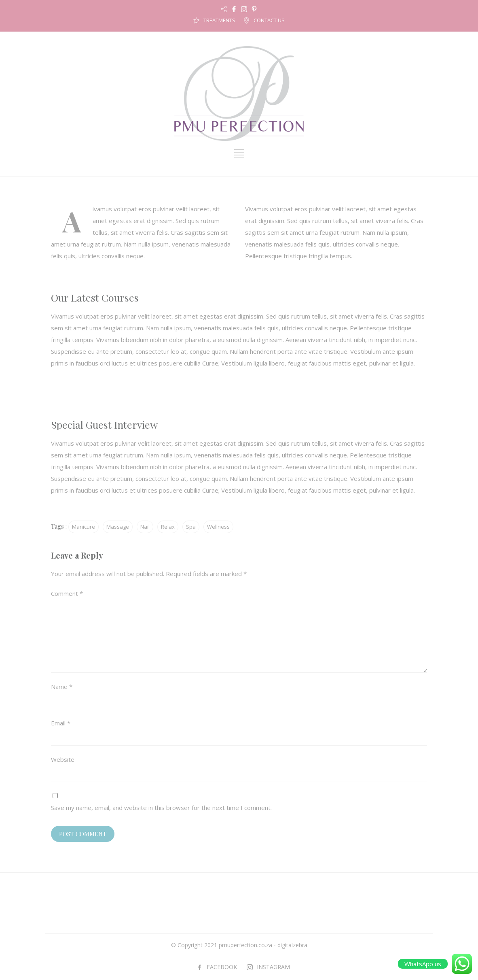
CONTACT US (269, 20)
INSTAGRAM (273, 967)
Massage (118, 527)
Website (63, 759)
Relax (168, 527)
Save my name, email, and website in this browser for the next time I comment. (161, 808)
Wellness (218, 527)
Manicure (84, 527)
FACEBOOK (222, 967)
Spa (191, 527)
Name (62, 687)
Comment (67, 593)
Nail (145, 527)
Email (61, 723)
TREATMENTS (219, 20)
